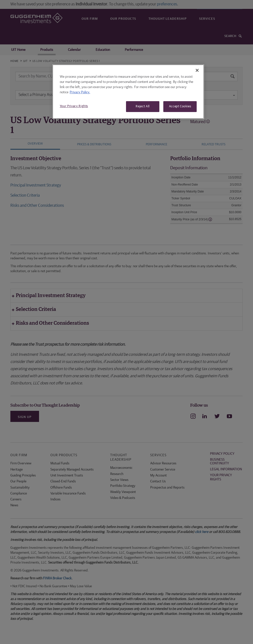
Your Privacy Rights (74, 106)
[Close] (197, 70)
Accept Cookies (180, 106)
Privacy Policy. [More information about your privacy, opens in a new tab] (80, 92)
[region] (128, 92)
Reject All (143, 106)
